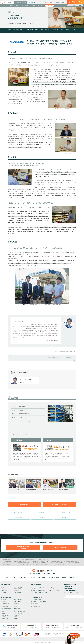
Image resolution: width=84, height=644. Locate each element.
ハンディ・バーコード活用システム (38, 587)
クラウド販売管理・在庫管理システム (38, 600)
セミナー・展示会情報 (54, 578)
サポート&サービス (23, 578)
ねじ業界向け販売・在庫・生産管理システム (42, 30)
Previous (10, 484)
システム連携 (25, 5)
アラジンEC (43, 124)
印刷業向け (16, 607)
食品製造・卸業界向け (18, 589)
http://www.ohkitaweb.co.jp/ (25, 421)
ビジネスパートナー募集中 (70, 591)
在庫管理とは (42, 518)
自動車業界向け (4, 617)
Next (74, 484)
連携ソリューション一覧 (54, 591)
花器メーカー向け (17, 602)
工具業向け (3, 612)
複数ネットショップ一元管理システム (38, 591)
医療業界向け (17, 591)
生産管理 (32, 560)
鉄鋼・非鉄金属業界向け (19, 592)
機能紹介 (11, 5)
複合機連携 (16, 619)
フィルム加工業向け (18, 605)
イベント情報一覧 (68, 586)
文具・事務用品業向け (18, 600)
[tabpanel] (17, 485)
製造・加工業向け (4, 602)
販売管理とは (19, 518)
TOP (4, 5)
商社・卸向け (3, 600)
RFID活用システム (53, 587)
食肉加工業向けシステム (35, 607)
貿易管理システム (4, 592)
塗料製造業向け (17, 610)
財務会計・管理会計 (35, 603)
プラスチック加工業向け (19, 613)
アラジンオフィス (52, 80)
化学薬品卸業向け (17, 608)
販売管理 (22, 560)
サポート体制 (40, 5)
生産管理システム (65, 512)
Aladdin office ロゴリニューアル (71, 593)
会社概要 (63, 3)
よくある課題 (33, 5)
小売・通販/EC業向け (5, 603)
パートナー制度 (57, 3)
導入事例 (18, 5)
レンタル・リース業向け (5, 605)
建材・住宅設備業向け (5, 607)
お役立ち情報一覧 (42, 578)
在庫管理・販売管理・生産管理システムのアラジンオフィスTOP (20, 30)
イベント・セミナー (48, 3)
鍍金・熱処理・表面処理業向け (20, 612)
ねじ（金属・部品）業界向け (20, 594)
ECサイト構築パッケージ (54, 589)
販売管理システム (19, 512)
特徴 (7, 578)
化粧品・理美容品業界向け (6, 608)
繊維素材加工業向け (4, 619)
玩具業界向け (17, 617)
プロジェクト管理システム (6, 594)
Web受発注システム (35, 589)
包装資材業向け (17, 603)
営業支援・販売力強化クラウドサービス (38, 605)
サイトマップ (72, 578)
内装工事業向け (17, 615)
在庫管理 (27, 560)
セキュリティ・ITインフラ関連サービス (38, 602)
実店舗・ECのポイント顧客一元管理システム (39, 592)
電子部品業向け (4, 613)
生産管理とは (65, 518)
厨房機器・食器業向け (5, 615)
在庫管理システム (42, 512)
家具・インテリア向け (5, 610)
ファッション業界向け (18, 587)
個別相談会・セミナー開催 (70, 584)
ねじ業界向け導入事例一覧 (57, 30)
